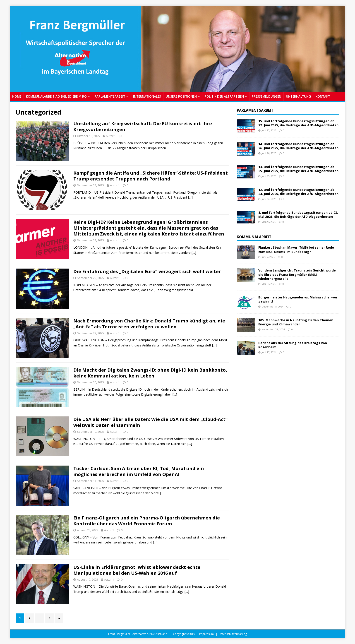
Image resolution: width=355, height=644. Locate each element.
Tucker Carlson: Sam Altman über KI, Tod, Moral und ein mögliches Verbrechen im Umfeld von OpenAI (139, 471)
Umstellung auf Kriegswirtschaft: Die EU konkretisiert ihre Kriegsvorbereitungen (143, 126)
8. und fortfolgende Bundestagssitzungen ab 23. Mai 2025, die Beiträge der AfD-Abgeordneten (298, 215)
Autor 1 (111, 136)
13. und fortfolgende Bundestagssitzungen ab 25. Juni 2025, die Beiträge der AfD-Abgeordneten (298, 169)
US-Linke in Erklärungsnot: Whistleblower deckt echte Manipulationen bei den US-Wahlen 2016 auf (137, 570)
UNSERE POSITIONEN (181, 96)
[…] (169, 148)
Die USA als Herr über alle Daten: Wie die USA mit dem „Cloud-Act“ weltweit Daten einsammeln (150, 422)
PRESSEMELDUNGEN (266, 96)
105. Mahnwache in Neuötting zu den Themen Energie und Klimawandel (296, 322)
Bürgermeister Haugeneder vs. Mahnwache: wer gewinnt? (298, 299)
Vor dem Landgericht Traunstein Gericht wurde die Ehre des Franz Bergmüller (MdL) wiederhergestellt (297, 274)
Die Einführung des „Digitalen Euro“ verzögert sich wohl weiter (147, 271)
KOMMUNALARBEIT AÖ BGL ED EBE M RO (56, 96)
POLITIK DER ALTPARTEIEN (224, 96)
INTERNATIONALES (147, 96)
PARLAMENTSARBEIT (110, 96)
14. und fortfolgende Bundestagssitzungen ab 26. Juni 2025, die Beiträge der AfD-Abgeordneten (298, 146)
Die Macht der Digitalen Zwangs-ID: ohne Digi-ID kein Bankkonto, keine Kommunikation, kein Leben (150, 373)
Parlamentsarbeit (255, 110)
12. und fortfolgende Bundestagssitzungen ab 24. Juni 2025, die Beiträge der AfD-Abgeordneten (298, 192)
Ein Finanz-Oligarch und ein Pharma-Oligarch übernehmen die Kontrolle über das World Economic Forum (147, 521)
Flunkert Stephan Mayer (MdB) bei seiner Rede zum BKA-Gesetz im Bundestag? (296, 249)
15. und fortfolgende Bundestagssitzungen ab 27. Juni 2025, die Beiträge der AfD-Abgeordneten (298, 123)
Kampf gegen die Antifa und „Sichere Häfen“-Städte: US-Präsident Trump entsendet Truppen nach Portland (151, 176)
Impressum (206, 634)
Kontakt (323, 96)
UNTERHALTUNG (298, 96)
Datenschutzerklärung (233, 634)
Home (17, 96)
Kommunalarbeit (254, 237)
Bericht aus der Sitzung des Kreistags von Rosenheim (293, 345)
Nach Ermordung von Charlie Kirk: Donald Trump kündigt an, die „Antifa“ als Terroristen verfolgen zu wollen (149, 324)
